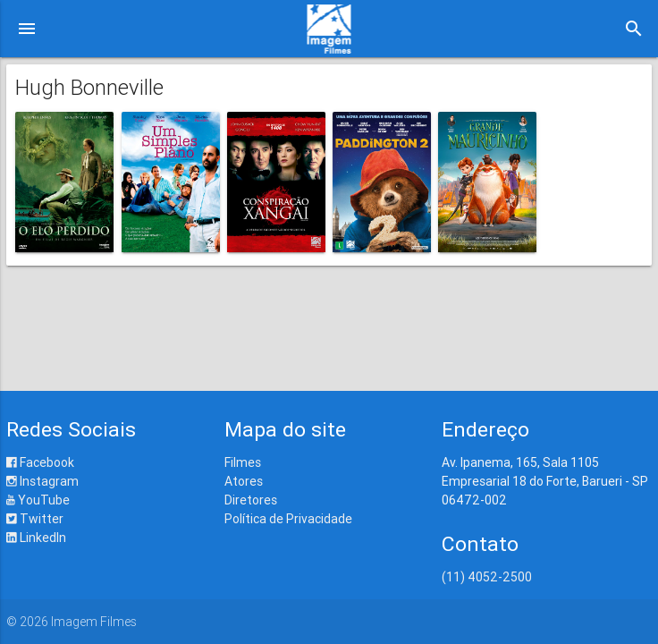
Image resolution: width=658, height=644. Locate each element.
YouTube (38, 500)
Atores (244, 481)
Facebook (40, 462)
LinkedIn (36, 538)
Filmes (243, 462)
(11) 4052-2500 (487, 577)
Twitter (35, 519)
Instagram (42, 481)
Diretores (251, 500)
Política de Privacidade (288, 519)
